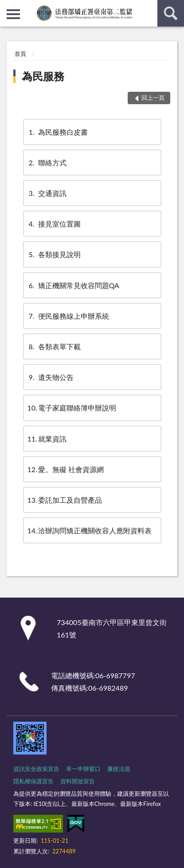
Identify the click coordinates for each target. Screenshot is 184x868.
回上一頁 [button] (153, 98)
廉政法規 (119, 769)
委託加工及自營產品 (65, 500)
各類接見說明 (54, 254)
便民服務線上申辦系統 (68, 316)
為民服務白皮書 (58, 132)
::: (7, 7)
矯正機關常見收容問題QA (73, 285)
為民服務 (43, 76)
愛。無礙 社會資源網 (66, 469)
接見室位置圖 (54, 224)
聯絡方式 (47, 162)
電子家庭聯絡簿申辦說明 (72, 408)
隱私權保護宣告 (33, 781)
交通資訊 (47, 193)
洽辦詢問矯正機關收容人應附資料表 (90, 530)
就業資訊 (47, 439)
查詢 (171, 13)
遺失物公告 (51, 377)
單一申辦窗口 (83, 769)
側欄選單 (13, 14)
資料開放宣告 (78, 781)
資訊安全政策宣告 (36, 769)
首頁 (20, 54)
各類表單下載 (54, 346)
